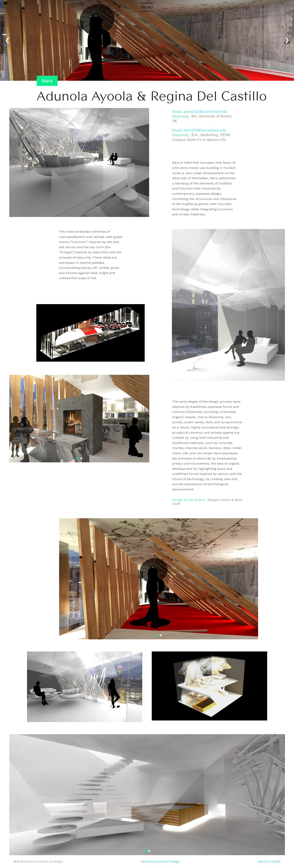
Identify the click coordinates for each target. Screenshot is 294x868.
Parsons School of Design (160, 861)
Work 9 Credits (269, 861)
